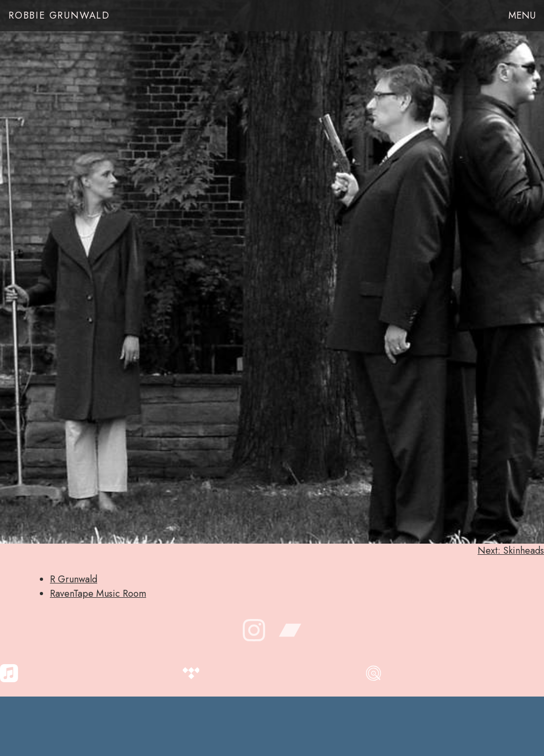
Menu (522, 15)
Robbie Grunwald (59, 15)
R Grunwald (74, 579)
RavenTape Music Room (98, 594)
